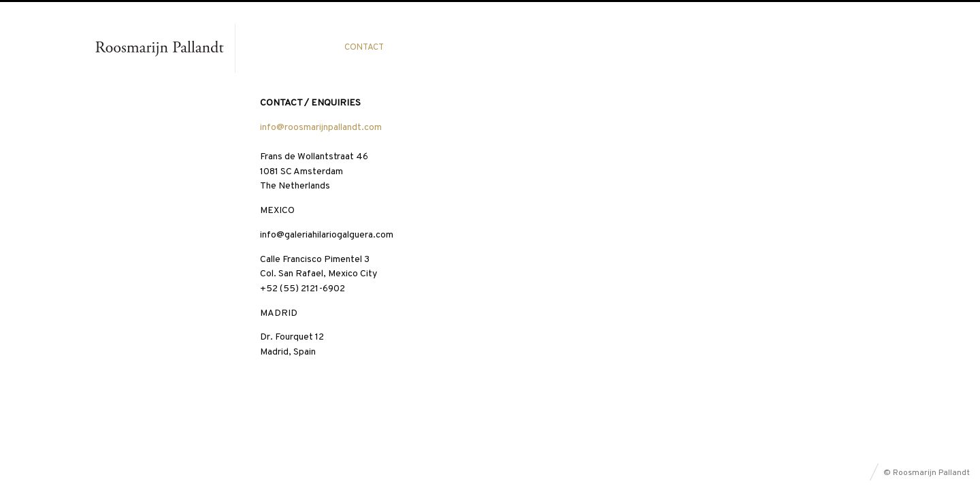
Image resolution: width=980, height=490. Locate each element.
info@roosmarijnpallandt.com (321, 128)
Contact (364, 48)
